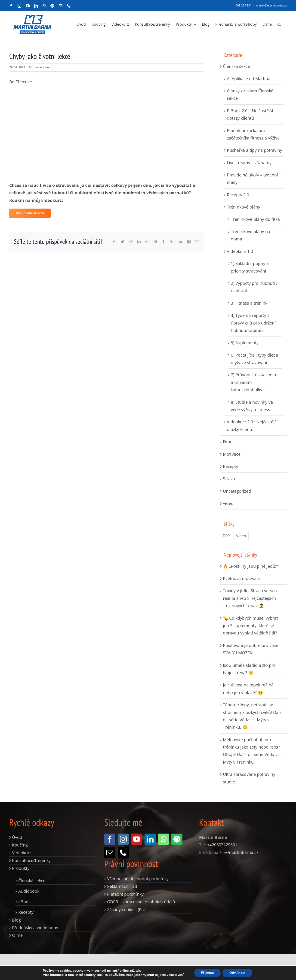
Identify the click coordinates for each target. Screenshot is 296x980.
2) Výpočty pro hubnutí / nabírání (254, 287)
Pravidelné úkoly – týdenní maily (252, 179)
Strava (229, 479)
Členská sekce (236, 66)
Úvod (17, 837)
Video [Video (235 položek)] (241, 536)
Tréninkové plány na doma (250, 235)
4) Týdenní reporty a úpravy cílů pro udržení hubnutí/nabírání (253, 323)
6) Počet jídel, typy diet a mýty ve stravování (254, 359)
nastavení (176, 975)
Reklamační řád (122, 886)
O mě (17, 935)
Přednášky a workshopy (35, 928)
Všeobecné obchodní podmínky (138, 879)
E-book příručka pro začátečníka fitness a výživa (253, 134)
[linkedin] (150, 839)
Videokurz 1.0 (240, 251)
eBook (24, 902)
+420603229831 (222, 845)
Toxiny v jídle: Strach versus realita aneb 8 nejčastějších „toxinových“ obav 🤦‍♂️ (250, 598)
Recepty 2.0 (238, 195)
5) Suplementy (245, 343)
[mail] (110, 853)
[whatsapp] (163, 839)
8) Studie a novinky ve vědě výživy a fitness (252, 406)
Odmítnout (237, 973)
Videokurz (22, 853)
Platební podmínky (125, 894)
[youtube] (137, 839)
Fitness (230, 442)
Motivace (35, 67)
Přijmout (207, 973)
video (47, 67)
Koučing (20, 845)
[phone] (123, 853)
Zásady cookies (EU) (126, 910)
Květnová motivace (241, 578)
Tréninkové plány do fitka (255, 219)
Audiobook (29, 891)
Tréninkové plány (244, 207)
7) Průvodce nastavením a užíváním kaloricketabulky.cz (254, 382)
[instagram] (123, 839)
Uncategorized (237, 491)
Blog (16, 920)
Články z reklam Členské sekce (250, 94)
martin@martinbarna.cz (271, 5)
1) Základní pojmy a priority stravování (250, 267)
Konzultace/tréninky (31, 860)
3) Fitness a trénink (249, 303)
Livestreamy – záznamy (249, 163)
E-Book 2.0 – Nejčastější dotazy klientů (250, 114)
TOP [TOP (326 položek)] (226, 536)
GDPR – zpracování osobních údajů (141, 902)
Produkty (21, 868)
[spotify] (177, 839)
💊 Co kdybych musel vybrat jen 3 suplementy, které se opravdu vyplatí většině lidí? (250, 626)
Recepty (231, 466)
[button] (279, 24)
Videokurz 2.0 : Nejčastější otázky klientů (252, 425)
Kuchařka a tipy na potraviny (254, 150)
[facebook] (110, 839)
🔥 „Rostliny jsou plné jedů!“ (250, 566)
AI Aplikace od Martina (249, 79)
